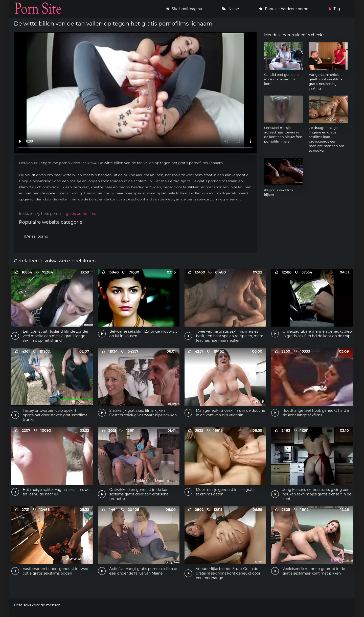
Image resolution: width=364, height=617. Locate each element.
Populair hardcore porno (284, 9)
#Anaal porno (36, 236)
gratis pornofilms (81, 214)
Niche (231, 9)
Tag (334, 9)
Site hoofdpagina (184, 9)
